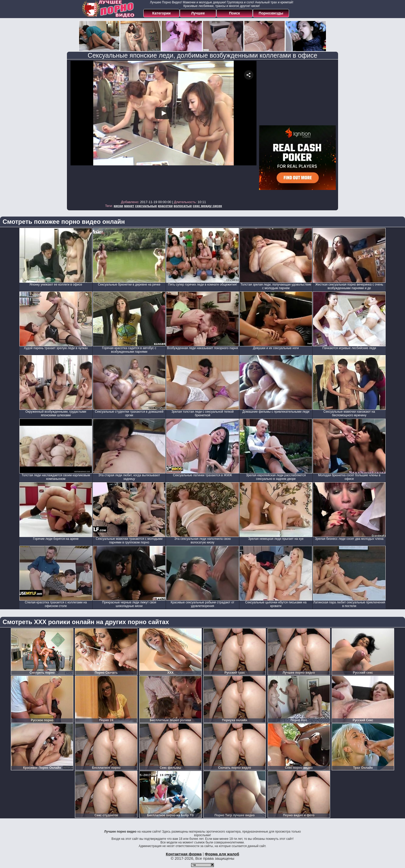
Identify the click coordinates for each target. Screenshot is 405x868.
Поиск (235, 13)
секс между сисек (207, 206)
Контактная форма (184, 854)
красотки (165, 206)
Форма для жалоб (222, 854)
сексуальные (146, 206)
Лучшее (198, 13)
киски (118, 206)
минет (129, 206)
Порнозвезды (271, 13)
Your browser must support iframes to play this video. (163, 129)
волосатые (183, 206)
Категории (162, 13)
